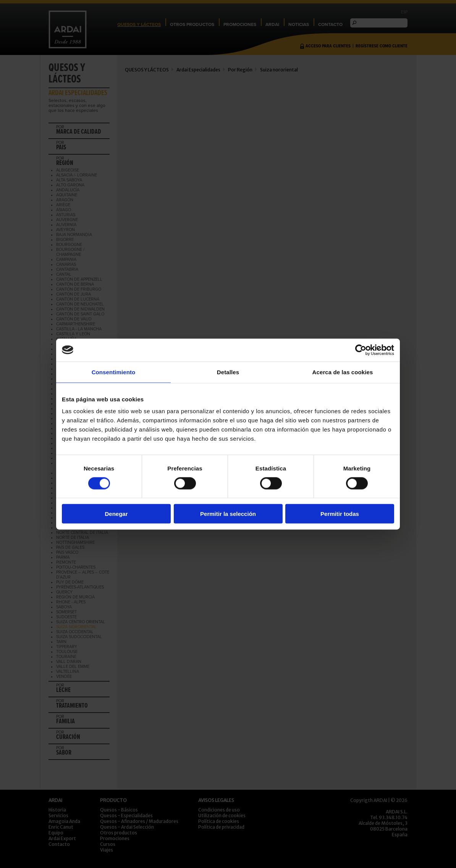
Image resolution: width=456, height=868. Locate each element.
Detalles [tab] (228, 372)
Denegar (116, 514)
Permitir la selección (228, 514)
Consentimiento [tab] (114, 372)
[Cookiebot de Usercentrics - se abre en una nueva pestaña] (361, 350)
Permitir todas (340, 514)
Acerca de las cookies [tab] (343, 372)
